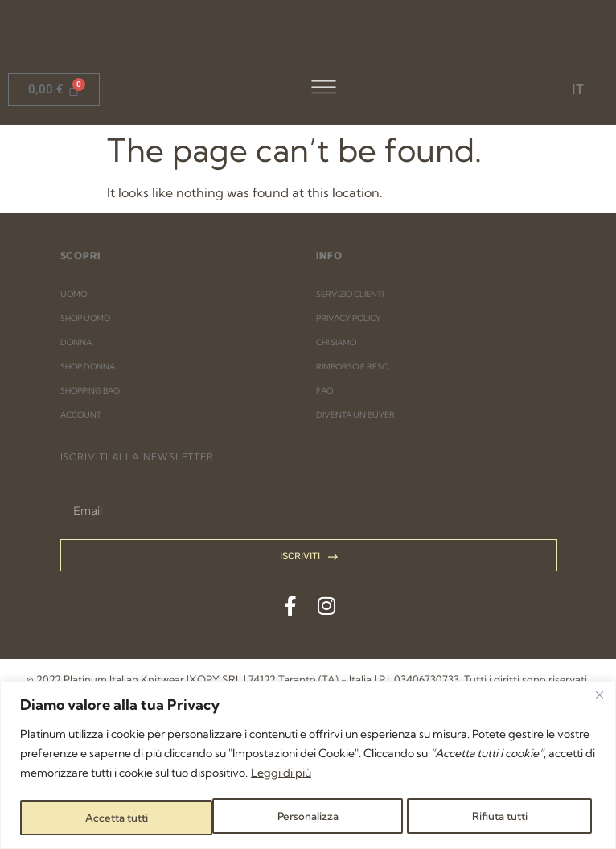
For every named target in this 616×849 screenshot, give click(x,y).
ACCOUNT (81, 540)
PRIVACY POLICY (349, 444)
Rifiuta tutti (307, 818)
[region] (308, 766)
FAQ (324, 516)
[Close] (599, 696)
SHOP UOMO (85, 444)
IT (578, 90)
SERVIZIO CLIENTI (350, 420)
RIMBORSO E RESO (352, 492)
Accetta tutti (500, 818)
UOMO (74, 420)
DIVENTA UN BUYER (355, 540)
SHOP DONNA (88, 492)
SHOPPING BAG (90, 516)
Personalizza (114, 818)
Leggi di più (281, 774)
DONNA (76, 468)
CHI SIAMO (336, 468)
